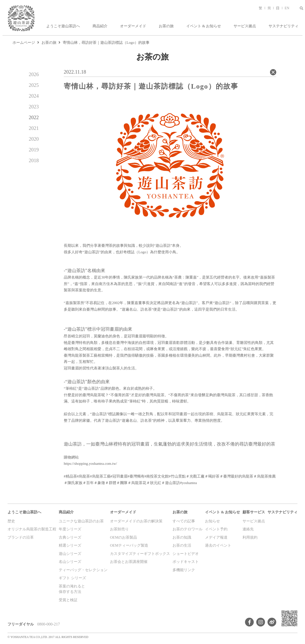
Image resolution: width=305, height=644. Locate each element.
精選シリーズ (70, 545)
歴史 (11, 521)
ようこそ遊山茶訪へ (63, 26)
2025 (34, 85)
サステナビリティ (283, 26)
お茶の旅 (166, 26)
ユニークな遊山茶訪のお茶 (81, 521)
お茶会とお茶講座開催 (129, 562)
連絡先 (248, 529)
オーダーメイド (133, 26)
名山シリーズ (70, 562)
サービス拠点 (245, 26)
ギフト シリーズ (72, 578)
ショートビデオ (186, 554)
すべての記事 (184, 521)
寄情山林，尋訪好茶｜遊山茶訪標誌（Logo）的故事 (106, 43)
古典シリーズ (70, 537)
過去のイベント (218, 545)
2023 (34, 107)
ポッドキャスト (186, 562)
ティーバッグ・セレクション (83, 570)
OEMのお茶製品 (123, 537)
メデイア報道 (216, 537)
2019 (34, 150)
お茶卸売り (119, 529)
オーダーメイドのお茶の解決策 (136, 521)
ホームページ (24, 43)
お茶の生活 (182, 545)
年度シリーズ (70, 529)
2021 (34, 128)
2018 (34, 160)
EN (287, 8)
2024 (34, 96)
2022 (34, 117)
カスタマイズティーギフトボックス (140, 554)
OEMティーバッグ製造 (129, 545)
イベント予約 (216, 529)
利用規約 (250, 537)
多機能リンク (184, 570)
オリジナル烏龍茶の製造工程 (32, 529)
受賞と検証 (68, 600)
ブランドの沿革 (21, 537)
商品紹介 (100, 26)
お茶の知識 (182, 537)
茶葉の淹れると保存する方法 (72, 589)
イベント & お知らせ (204, 26)
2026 (34, 74)
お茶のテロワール (187, 529)
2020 (34, 139)
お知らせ (212, 521)
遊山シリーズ (70, 554)
